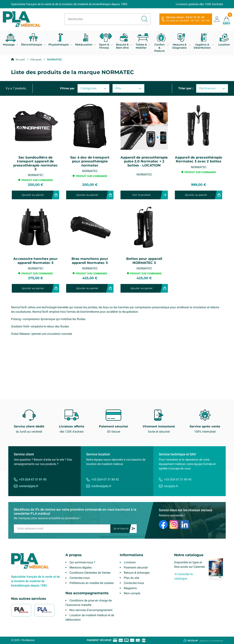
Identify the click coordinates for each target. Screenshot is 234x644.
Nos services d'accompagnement (91, 610)
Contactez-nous (80, 578)
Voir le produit (142, 195)
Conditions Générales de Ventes (90, 573)
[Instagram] (174, 524)
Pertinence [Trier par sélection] (212, 88)
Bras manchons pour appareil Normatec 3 (90, 261)
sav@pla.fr (171, 486)
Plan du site (131, 578)
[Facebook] (163, 524)
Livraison (130, 562)
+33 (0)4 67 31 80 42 (105, 479)
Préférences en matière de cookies (92, 583)
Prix (128, 88)
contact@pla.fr (29, 486)
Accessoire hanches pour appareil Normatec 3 (35, 261)
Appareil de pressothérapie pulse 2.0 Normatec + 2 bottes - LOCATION (144, 162)
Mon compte (132, 593)
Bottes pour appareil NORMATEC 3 (144, 261)
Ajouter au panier (33, 195)
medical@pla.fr (101, 486)
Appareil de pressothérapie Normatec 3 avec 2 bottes (198, 160)
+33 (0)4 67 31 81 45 (33, 479)
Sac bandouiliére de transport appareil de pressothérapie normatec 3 (36, 164)
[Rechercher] (107, 19)
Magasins (130, 588)
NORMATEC (36, 175)
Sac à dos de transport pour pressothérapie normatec (90, 162)
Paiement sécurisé (136, 567)
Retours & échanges (137, 573)
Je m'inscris (121, 529)
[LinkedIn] (185, 524)
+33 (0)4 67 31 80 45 (178, 479)
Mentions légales (81, 567)
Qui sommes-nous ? (82, 562)
